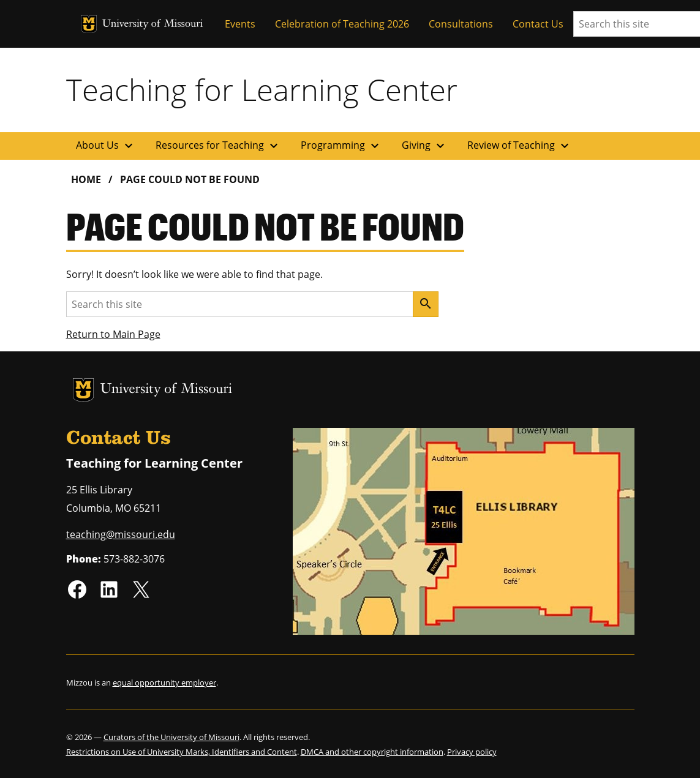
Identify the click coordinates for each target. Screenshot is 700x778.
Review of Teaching (520, 146)
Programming (341, 146)
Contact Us (538, 24)
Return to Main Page (113, 334)
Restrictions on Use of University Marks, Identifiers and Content (182, 752)
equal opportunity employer (164, 683)
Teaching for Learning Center (262, 89)
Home (86, 179)
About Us (106, 146)
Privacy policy (472, 752)
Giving (425, 146)
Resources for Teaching (218, 146)
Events (240, 24)
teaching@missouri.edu (121, 534)
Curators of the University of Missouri (171, 737)
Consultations (461, 24)
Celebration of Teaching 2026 (342, 24)
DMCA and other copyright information (372, 752)
